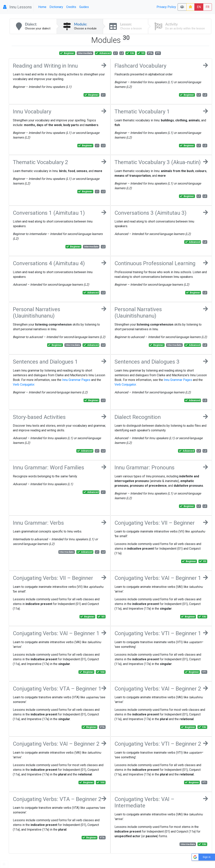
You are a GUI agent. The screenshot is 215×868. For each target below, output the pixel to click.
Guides (84, 7)
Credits (71, 7)
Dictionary (56, 7)
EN (199, 7)
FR (208, 7)
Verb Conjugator (24, 385)
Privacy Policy (166, 7)
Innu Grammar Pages (76, 380)
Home (42, 7)
